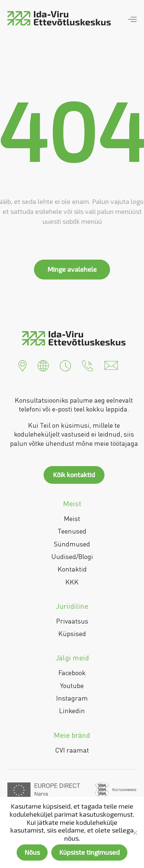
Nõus (32, 852)
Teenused (72, 531)
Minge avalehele (72, 269)
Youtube (72, 685)
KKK (72, 582)
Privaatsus (72, 621)
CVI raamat (72, 750)
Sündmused (72, 544)
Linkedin (72, 711)
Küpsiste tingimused (89, 852)
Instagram (72, 698)
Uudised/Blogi (72, 556)
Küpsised (72, 633)
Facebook (72, 673)
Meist (72, 518)
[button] (23, 365)
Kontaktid (72, 569)
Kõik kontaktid (74, 475)
